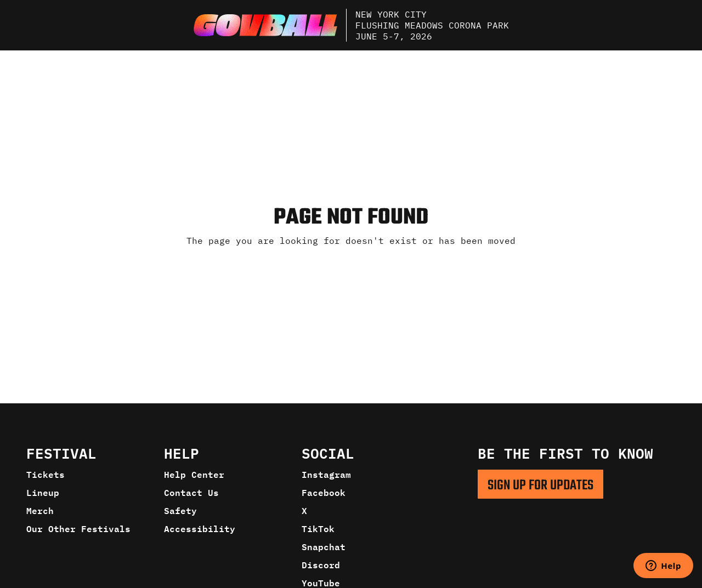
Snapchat (324, 547)
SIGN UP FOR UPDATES (540, 486)
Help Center (194, 475)
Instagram (326, 475)
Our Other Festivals (78, 529)
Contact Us (191, 493)
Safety (180, 511)
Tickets (46, 475)
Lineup (43, 493)
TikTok (318, 529)
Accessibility (200, 529)
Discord (321, 565)
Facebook (324, 493)
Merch (40, 511)
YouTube (321, 583)
